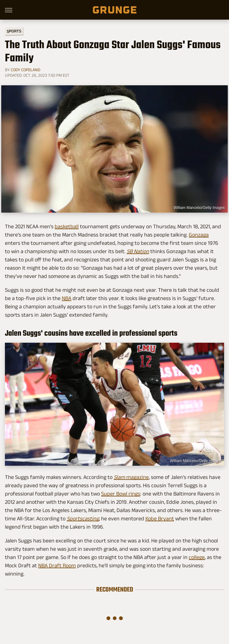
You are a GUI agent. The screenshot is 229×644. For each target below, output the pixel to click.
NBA (67, 298)
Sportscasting (83, 519)
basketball (67, 226)
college (197, 557)
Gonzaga (199, 235)
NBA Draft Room (57, 565)
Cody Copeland (26, 70)
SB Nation (138, 251)
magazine (131, 477)
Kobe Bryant (160, 519)
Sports (14, 31)
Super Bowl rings (121, 494)
